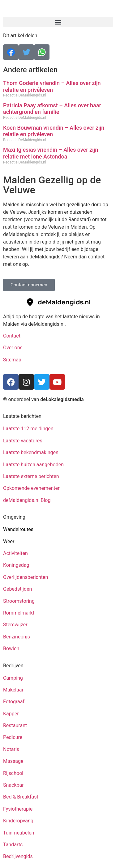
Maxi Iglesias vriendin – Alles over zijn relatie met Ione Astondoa (51, 153)
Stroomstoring (19, 601)
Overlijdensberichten (26, 577)
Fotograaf (14, 702)
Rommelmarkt (19, 613)
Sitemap (13, 360)
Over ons (13, 348)
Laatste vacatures (23, 441)
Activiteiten (15, 553)
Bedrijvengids (18, 856)
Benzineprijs (17, 637)
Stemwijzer (15, 625)
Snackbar (13, 785)
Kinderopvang (18, 821)
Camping (14, 678)
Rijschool (13, 773)
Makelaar (13, 690)
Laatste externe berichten (31, 476)
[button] (58, 22)
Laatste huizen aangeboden (33, 465)
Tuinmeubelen (19, 833)
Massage (13, 761)
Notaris (11, 749)
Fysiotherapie (18, 809)
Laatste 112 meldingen (28, 429)
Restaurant (15, 725)
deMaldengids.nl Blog (27, 500)
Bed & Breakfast (21, 797)
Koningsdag (16, 565)
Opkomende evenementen (32, 488)
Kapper (12, 714)
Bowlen (11, 649)
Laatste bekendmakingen (31, 452)
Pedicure (13, 737)
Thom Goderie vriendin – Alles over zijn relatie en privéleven (52, 86)
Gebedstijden (17, 589)
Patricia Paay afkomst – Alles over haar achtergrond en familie (52, 109)
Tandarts (13, 845)
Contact (12, 336)
